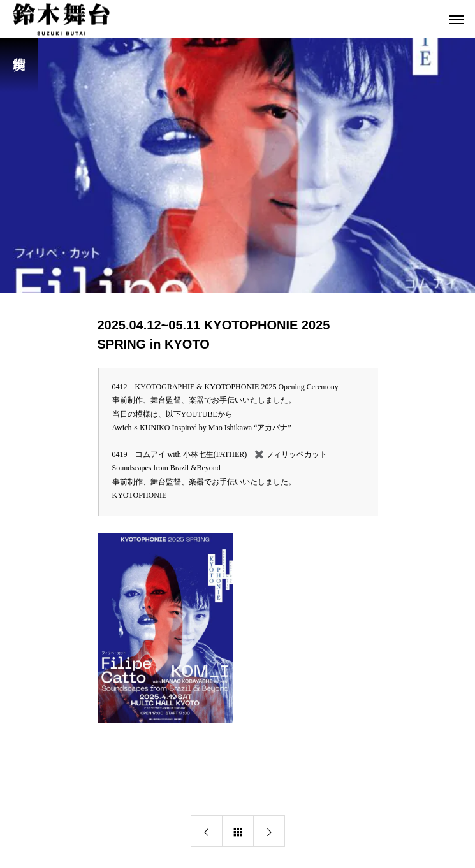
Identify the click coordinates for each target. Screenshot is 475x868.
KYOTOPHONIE (140, 491)
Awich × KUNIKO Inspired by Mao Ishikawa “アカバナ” (202, 426)
